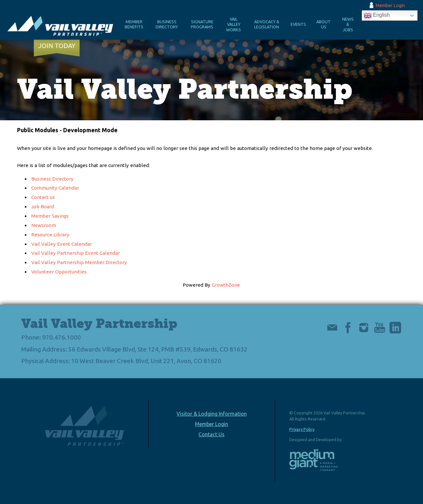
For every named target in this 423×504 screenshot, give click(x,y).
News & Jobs (348, 24)
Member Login (390, 5)
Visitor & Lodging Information (212, 414)
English (377, 15)
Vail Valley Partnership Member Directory (79, 262)
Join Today (57, 46)
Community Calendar (55, 188)
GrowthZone (226, 285)
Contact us (43, 197)
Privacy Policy (302, 429)
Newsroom (44, 225)
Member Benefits (134, 24)
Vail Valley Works (234, 24)
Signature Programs (202, 24)
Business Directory (167, 24)
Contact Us (211, 434)
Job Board (43, 207)
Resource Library (50, 235)
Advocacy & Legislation (267, 24)
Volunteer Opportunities (59, 272)
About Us (323, 24)
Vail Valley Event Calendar (62, 244)
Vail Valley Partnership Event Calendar (76, 253)
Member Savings (50, 216)
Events (298, 24)
